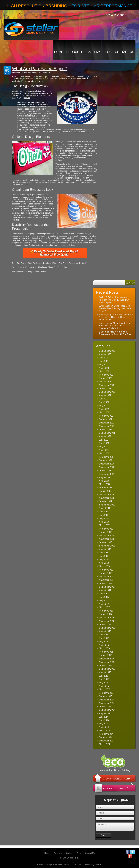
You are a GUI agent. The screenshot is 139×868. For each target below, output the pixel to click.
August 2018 (105, 549)
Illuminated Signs (46, 267)
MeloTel (98, 865)
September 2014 (107, 710)
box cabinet (23, 240)
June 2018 (104, 556)
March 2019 (105, 525)
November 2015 (107, 662)
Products (75, 52)
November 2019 (107, 498)
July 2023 (104, 358)
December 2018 (107, 536)
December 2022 (107, 382)
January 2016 (106, 655)
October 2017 (106, 583)
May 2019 (104, 518)
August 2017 (105, 590)
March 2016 (105, 648)
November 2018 (107, 539)
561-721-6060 (115, 15)
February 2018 (106, 570)
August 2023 (105, 354)
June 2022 (104, 402)
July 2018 (104, 553)
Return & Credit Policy (69, 858)
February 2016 (106, 652)
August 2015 (105, 672)
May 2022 (104, 406)
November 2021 (107, 426)
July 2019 (104, 512)
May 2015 (104, 683)
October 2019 (106, 501)
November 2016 (107, 621)
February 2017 (106, 611)
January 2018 (106, 573)
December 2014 (107, 700)
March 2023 (105, 371)
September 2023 (107, 351)
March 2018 (105, 566)
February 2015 (106, 693)
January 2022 (106, 419)
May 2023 (104, 365)
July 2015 (104, 676)
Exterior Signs (31, 267)
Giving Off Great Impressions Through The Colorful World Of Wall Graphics (114, 300)
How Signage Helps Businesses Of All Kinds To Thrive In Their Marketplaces (116, 317)
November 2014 (107, 703)
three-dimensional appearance (74, 155)
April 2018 (104, 563)
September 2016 (107, 628)
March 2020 (105, 484)
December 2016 (107, 618)
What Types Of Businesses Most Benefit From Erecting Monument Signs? (115, 308)
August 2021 (105, 436)
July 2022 (104, 399)
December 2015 (107, 659)
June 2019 (104, 515)
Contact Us (124, 52)
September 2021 (107, 433)
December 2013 (107, 741)
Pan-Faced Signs (51, 263)
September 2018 (107, 546)
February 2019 (106, 529)
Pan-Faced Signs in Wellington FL (73, 263)
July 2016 (104, 635)
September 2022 (107, 392)
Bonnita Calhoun (31, 72)
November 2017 (107, 580)
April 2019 (104, 522)
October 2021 (106, 430)
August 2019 (105, 508)
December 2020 (107, 464)
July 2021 (104, 440)
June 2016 (104, 638)
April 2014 (104, 727)
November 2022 (107, 385)
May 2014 (104, 724)
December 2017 (107, 577)
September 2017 (107, 587)
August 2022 (105, 395)
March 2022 (105, 412)
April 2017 (104, 604)
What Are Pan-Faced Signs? (40, 69)
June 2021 (104, 443)
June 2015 (104, 679)
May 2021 (104, 447)
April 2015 (104, 686)
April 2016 (104, 645)
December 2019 (107, 495)
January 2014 (106, 737)
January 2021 (106, 460)
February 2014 (106, 734)
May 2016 (104, 642)
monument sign (41, 127)
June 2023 (104, 361)
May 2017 (104, 600)
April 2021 (104, 450)
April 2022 (104, 409)
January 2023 (106, 378)
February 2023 (106, 375)
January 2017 (106, 614)
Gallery (93, 52)
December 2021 (107, 423)
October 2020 (106, 471)
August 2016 (105, 631)
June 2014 (104, 720)
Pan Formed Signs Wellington (30, 263)
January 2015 (106, 696)
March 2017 (105, 607)
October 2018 (106, 542)
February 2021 (106, 457)
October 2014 (106, 706)
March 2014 (105, 731)
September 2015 (107, 669)
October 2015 (106, 665)
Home (59, 52)
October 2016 (106, 624)
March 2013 (105, 744)
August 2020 (105, 477)
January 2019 (106, 532)
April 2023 (104, 368)
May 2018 (104, 559)
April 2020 (104, 481)
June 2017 (104, 597)
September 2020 (107, 474)
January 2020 (106, 491)
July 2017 (104, 594)
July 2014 (104, 717)
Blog (107, 52)
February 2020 (106, 488)
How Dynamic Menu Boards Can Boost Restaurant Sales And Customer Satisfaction (115, 326)
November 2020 (107, 467)
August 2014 (105, 713)
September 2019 (107, 505)
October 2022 (106, 389)
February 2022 (106, 416)
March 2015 (105, 689)
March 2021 (105, 453)
